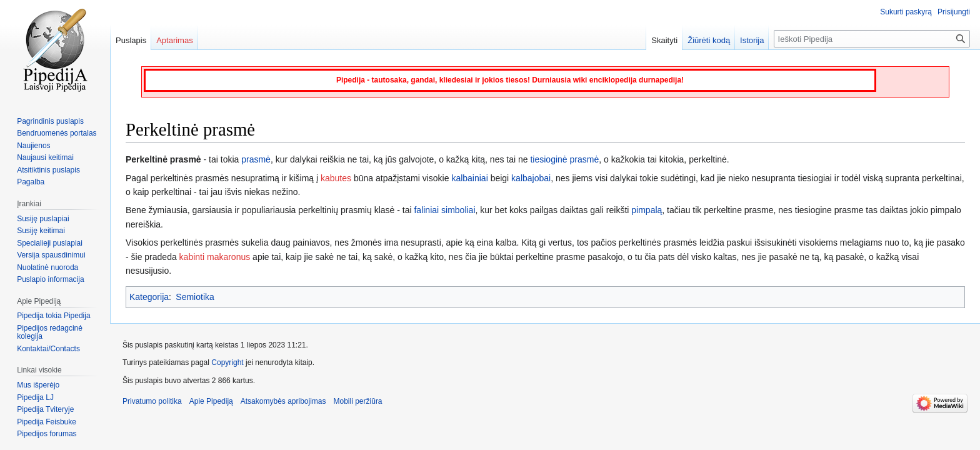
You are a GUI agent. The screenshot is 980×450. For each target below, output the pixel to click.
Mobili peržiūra (358, 401)
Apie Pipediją (211, 401)
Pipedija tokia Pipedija (53, 316)
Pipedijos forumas (47, 434)
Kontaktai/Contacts (48, 349)
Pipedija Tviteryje (45, 409)
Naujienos (33, 146)
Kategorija (149, 297)
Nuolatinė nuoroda (47, 267)
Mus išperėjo (38, 385)
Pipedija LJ (35, 397)
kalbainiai (469, 178)
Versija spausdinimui (51, 255)
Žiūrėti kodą (709, 40)
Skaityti (664, 40)
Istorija (752, 40)
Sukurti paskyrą (906, 12)
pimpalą (647, 210)
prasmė (256, 159)
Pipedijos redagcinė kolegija (50, 332)
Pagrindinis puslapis (50, 121)
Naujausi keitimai (45, 157)
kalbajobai (531, 178)
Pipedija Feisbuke (47, 422)
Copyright (227, 362)
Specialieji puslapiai (50, 243)
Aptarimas (175, 40)
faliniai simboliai (444, 210)
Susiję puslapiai (43, 219)
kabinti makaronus (215, 257)
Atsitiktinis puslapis (48, 170)
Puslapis (131, 40)
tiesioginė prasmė (564, 159)
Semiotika (195, 297)
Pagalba (31, 182)
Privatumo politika (152, 401)
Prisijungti (954, 12)
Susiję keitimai (41, 231)
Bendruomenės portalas (57, 133)
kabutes (336, 178)
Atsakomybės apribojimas (283, 401)
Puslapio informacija (50, 279)
